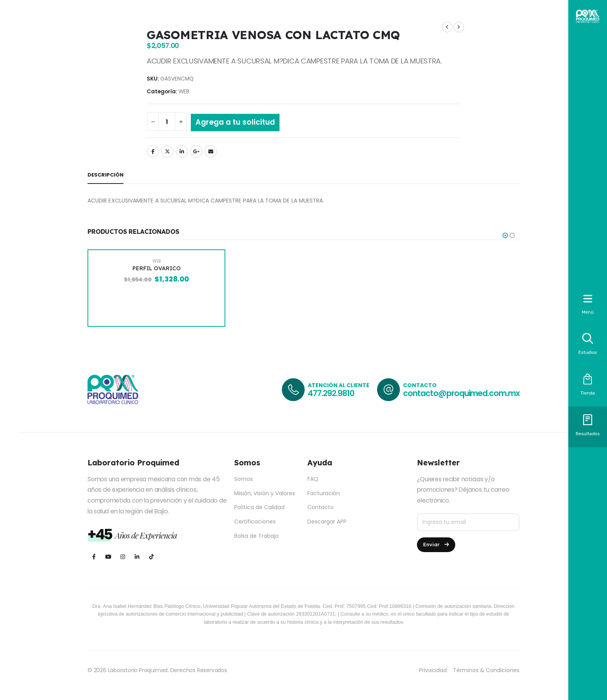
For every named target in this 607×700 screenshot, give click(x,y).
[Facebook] (94, 557)
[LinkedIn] (137, 557)
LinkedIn (182, 151)
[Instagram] (123, 557)
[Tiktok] (151, 557)
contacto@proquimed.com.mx (461, 393)
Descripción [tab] (105, 175)
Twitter (167, 151)
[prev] (447, 27)
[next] (459, 27)
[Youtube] (108, 557)
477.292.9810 (331, 393)
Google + (196, 151)
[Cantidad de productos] (167, 122)
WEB (184, 92)
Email (211, 151)
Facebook (153, 151)
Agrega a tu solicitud (235, 122)
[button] (505, 235)
